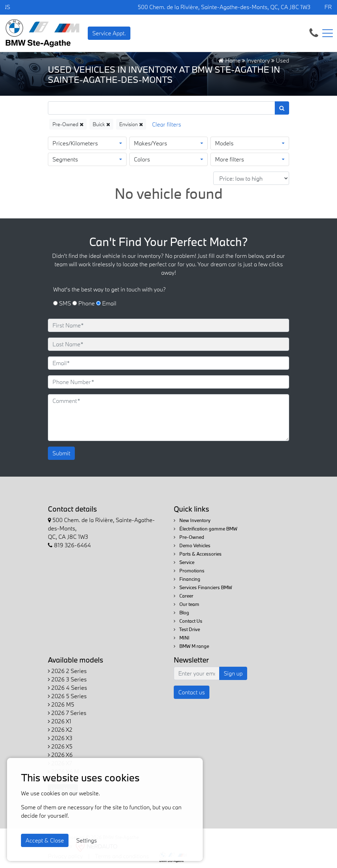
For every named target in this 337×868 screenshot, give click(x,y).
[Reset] (167, 124)
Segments (65, 159)
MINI (182, 638)
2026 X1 (60, 721)
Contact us (192, 692)
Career (184, 596)
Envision (131, 124)
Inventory (258, 60)
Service (184, 562)
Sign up (233, 673)
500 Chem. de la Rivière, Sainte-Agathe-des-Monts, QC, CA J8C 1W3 (224, 7)
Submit (61, 453)
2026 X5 (60, 746)
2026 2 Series (67, 671)
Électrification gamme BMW (206, 529)
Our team (187, 604)
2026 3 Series (67, 679)
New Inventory (192, 520)
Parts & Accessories (198, 554)
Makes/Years (150, 143)
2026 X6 (60, 755)
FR (328, 7)
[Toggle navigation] (328, 33)
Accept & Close (45, 840)
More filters (230, 159)
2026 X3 (60, 738)
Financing (187, 579)
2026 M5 (61, 704)
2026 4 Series (67, 688)
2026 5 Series (67, 696)
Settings (87, 840)
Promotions (189, 571)
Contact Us (188, 621)
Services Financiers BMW (203, 587)
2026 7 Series (67, 713)
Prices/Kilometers (75, 143)
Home (230, 60)
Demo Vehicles (192, 545)
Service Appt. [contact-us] (109, 33)
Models (224, 143)
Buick (101, 124)
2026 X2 (60, 729)
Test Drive (187, 629)
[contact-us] (314, 32)
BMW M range (191, 646)
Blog (181, 613)
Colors (142, 159)
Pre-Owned (68, 124)
